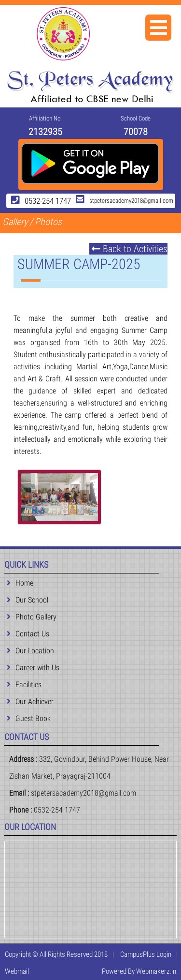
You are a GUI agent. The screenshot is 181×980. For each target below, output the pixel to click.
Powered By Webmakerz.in (139, 971)
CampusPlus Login (146, 954)
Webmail (17, 971)
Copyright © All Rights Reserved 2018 (56, 954)
